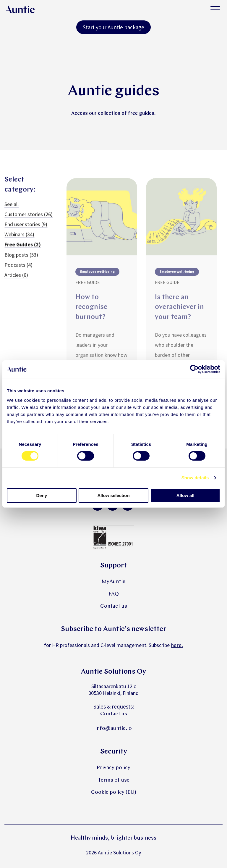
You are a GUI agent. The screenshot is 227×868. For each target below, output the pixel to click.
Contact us (114, 606)
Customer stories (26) (29, 218)
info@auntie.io (113, 729)
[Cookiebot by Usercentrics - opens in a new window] (194, 369)
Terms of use (114, 780)
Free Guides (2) (23, 248)
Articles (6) (16, 279)
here (176, 646)
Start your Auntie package (113, 27)
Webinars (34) (19, 238)
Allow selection (113, 495)
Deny (42, 495)
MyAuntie (113, 582)
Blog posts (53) (21, 258)
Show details (195, 478)
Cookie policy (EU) (114, 792)
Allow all (185, 495)
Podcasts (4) (18, 268)
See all (12, 208)
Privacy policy (113, 768)
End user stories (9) (26, 228)
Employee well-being (97, 277)
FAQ (114, 594)
